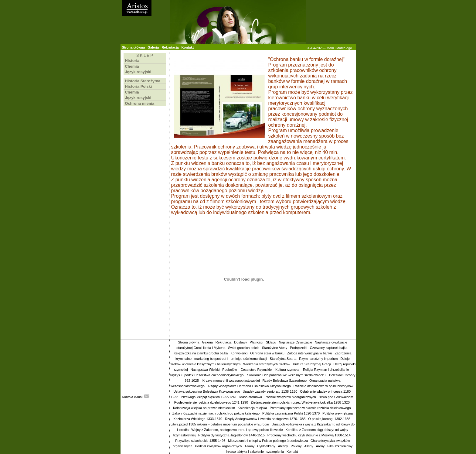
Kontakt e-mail (136, 397)
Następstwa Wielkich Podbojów (214, 370)
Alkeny (283, 446)
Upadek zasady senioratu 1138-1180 (270, 391)
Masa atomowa (251, 397)
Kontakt (188, 47)
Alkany (249, 446)
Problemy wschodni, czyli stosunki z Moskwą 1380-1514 (309, 435)
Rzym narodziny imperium (318, 359)
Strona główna (134, 47)
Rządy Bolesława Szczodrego (285, 381)
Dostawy (240, 342)
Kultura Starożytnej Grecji (312, 364)
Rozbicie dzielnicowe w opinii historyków (323, 386)
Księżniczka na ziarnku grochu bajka (201, 353)
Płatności (256, 342)
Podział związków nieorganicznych (290, 397)
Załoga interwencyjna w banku (310, 353)
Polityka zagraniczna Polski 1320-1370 (291, 413)
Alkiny (309, 446)
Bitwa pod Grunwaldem (336, 397)
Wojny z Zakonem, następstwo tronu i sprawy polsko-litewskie (237, 430)
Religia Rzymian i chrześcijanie (326, 370)
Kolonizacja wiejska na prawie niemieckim (204, 408)
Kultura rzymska (288, 370)
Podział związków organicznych (218, 446)
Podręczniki (299, 348)
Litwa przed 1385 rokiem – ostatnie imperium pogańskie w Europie (220, 424)
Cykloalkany (266, 446)
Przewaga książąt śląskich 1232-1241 (209, 397)
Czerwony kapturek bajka (329, 348)
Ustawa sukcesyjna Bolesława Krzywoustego (207, 391)
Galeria (153, 47)
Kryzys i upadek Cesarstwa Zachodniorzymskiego (207, 375)
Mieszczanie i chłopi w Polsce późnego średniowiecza (268, 441)
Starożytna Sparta (283, 359)
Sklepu (271, 342)
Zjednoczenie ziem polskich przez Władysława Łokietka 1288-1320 (300, 402)
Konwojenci (239, 353)
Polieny (296, 446)
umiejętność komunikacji (249, 359)
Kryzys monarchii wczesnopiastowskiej (231, 381)
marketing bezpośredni (211, 359)
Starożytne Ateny (275, 348)
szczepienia (275, 452)
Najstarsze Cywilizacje (295, 342)
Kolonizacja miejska (252, 408)
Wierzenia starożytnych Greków (267, 364)
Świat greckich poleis (244, 348)
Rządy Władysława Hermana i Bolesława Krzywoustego (250, 386)
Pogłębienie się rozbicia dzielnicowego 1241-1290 (211, 402)
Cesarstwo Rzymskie (257, 370)
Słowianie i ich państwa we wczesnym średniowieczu (287, 375)
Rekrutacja (170, 47)
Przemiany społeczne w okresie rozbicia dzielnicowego (310, 408)
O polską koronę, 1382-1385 (329, 419)
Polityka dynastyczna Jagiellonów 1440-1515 (231, 435)
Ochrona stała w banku (267, 353)
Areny (320, 446)
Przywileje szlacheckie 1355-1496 (200, 441)
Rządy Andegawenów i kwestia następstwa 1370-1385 (265, 419)
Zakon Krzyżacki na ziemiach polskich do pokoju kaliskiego (216, 413)
